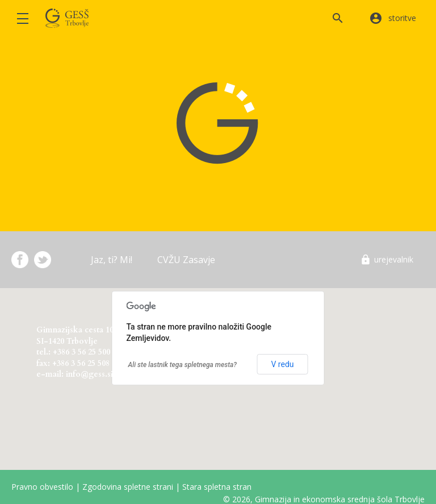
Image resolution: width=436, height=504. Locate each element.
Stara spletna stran (217, 487)
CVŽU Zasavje (186, 260)
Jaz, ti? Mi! (112, 260)
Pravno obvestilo (42, 487)
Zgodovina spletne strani (128, 487)
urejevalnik (394, 259)
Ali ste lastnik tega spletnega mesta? (183, 365)
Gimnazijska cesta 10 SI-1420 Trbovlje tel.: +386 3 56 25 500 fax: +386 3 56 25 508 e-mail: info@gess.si (75, 350)
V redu (282, 364)
